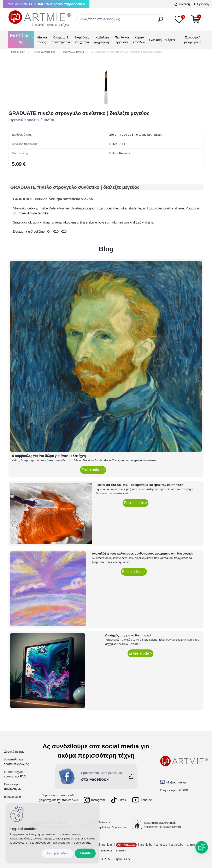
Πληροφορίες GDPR (174, 790)
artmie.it (121, 850)
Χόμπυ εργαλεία (139, 40)
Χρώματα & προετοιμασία (61, 40)
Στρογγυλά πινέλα (73, 52)
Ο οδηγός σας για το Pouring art (128, 635)
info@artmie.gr (176, 782)
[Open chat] (202, 847)
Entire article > (93, 470)
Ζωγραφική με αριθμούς (193, 40)
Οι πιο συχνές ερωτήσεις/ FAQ (15, 774)
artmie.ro (162, 845)
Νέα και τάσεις (42, 40)
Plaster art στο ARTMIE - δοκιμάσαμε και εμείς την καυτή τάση (139, 485)
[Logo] (40, 19)
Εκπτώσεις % (21, 39)
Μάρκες (170, 40)
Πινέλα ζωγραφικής (44, 52)
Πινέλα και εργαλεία (122, 40)
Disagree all (57, 853)
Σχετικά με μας (14, 751)
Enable (85, 853)
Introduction (18, 52)
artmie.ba (146, 845)
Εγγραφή (203, 4)
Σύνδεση (184, 4)
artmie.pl (107, 845)
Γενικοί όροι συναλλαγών (13, 787)
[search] (161, 21)
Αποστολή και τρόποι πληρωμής (16, 762)
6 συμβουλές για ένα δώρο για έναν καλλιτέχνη (49, 456)
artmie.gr (107, 850)
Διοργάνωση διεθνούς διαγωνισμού (106, 827)
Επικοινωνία (13, 797)
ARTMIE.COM (126, 845)
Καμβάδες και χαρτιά (82, 40)
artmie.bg (177, 845)
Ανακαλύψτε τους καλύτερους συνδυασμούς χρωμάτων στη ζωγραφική (142, 554)
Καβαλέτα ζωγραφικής (102, 40)
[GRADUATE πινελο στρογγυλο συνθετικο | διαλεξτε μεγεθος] (106, 83)
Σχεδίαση (155, 40)
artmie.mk (193, 845)
